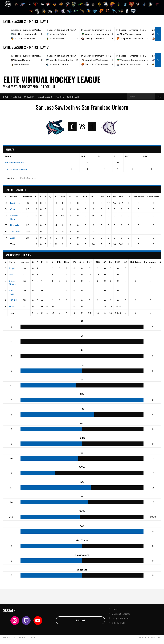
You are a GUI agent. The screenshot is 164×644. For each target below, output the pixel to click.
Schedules (29, 97)
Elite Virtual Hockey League (52, 79)
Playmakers (153, 197)
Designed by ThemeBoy (150, 637)
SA (109, 197)
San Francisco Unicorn (16, 169)
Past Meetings (28, 178)
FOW (101, 197)
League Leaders (45, 97)
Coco (13, 209)
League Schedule (121, 618)
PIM (63, 197)
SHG (86, 197)
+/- (51, 197)
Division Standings (121, 614)
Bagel (12, 268)
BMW (12, 274)
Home (6, 97)
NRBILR (13, 300)
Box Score (11, 178)
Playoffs (60, 97)
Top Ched (15, 232)
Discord (80, 620)
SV (114, 197)
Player (14, 197)
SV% (121, 197)
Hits (70, 197)
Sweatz (13, 306)
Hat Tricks (139, 197)
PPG (78, 197)
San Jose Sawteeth (14, 163)
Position (28, 197)
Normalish (15, 225)
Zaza (13, 238)
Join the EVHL (73, 97)
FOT (93, 197)
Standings (16, 97)
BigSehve (15, 203)
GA (128, 197)
